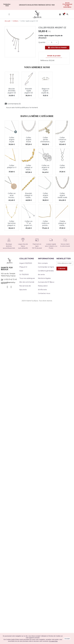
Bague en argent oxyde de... (45, 91)
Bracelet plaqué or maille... (29, 195)
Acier (21, 271)
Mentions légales (44, 278)
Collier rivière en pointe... (45, 223)
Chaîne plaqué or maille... (62, 223)
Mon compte (43, 263)
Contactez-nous (44, 293)
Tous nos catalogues (27, 278)
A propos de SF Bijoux (46, 282)
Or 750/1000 (24, 275)
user (60, 14)
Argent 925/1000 (26, 263)
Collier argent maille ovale (62, 195)
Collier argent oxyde (12, 140)
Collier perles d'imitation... (45, 140)
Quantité (42, 42)
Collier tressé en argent (62, 140)
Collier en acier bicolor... (12, 195)
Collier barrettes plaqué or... (12, 223)
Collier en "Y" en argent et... (29, 223)
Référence (44, 60)
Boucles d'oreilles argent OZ (12, 91)
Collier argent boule (29, 140)
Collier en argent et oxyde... (45, 167)
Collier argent (62, 166)
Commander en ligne (46, 267)
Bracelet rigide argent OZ (29, 91)
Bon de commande (27, 282)
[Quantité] (52, 42)
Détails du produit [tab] (54, 56)
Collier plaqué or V (12, 166)
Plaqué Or (23, 267)
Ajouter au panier (57, 48)
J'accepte (67, 639)
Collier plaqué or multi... (29, 167)
